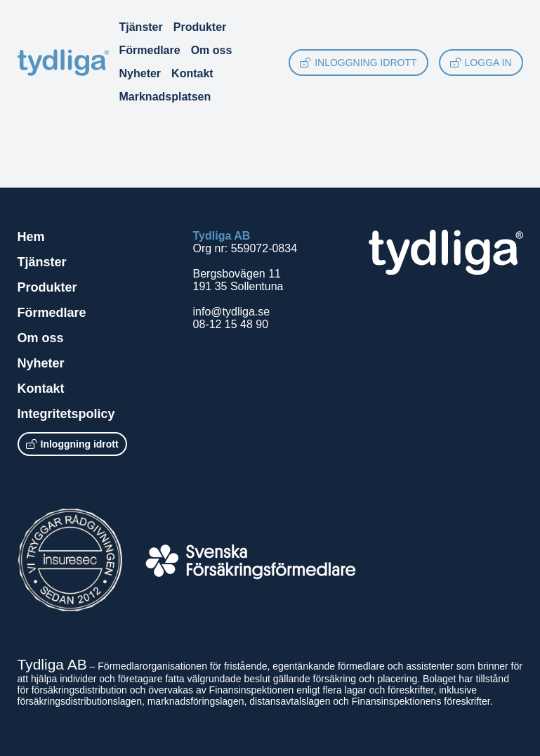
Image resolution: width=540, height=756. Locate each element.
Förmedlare (150, 50)
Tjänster (141, 27)
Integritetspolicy (66, 414)
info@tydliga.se (232, 312)
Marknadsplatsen (165, 97)
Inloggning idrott (358, 63)
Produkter (200, 27)
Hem (31, 237)
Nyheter (140, 73)
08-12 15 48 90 (231, 324)
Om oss (212, 50)
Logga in (481, 63)
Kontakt (192, 73)
